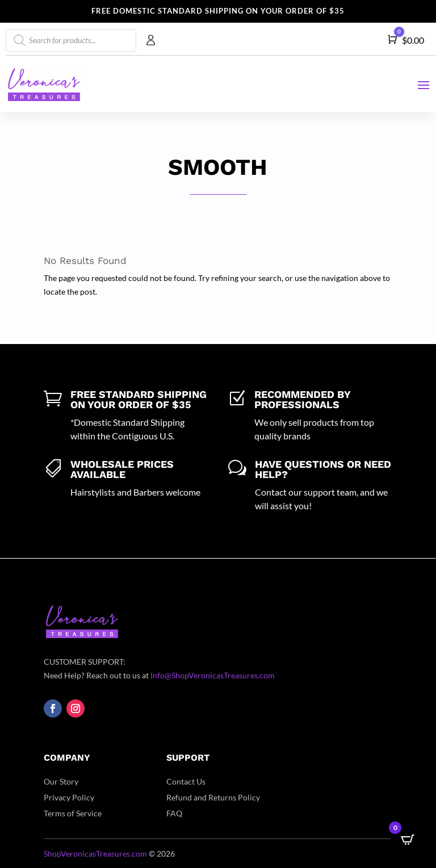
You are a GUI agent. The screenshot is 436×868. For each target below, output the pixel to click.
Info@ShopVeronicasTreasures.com (213, 675)
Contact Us (186, 781)
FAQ (174, 813)
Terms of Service (73, 813)
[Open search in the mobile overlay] (71, 40)
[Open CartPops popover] (408, 840)
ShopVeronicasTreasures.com (95, 854)
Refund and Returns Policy (213, 797)
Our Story (61, 781)
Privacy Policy (69, 797)
